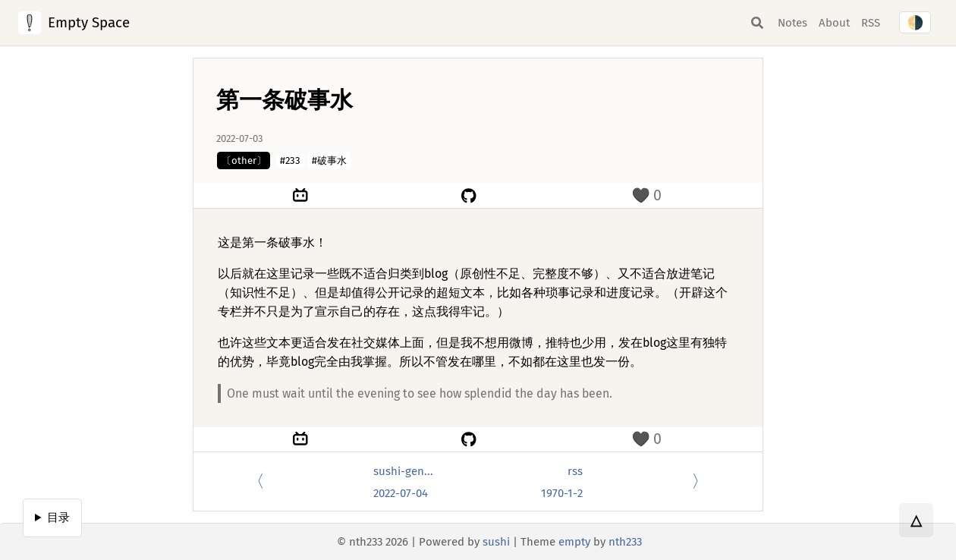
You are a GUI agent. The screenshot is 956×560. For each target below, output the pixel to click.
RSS (871, 23)
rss (575, 471)
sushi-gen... (403, 471)
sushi (496, 542)
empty (574, 542)
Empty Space (89, 22)
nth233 (625, 542)
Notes (792, 23)
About (834, 23)
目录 (58, 518)
